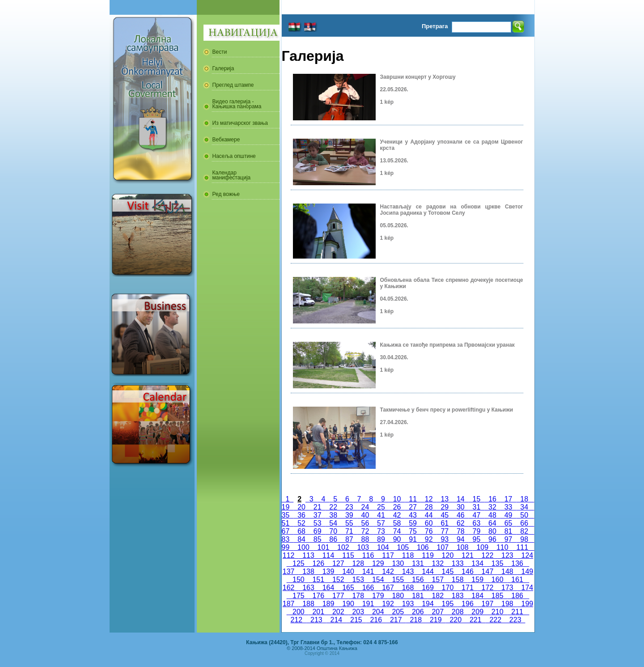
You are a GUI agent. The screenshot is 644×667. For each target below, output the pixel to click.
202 (338, 612)
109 (483, 547)
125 (298, 563)
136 (517, 563)
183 (458, 596)
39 (349, 515)
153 (358, 580)
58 (397, 523)
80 (492, 531)
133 (458, 563)
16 (492, 499)
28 (429, 507)
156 (418, 580)
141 (368, 571)
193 (408, 604)
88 (365, 539)
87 (349, 539)
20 (301, 507)
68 (301, 531)
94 (461, 539)
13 (445, 499)
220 (456, 620)
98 (524, 539)
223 (515, 620)
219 (436, 620)
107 (443, 547)
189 (328, 604)
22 (333, 507)
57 (381, 523)
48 (492, 515)
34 (524, 507)
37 (318, 515)
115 (348, 555)
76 (429, 531)
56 (365, 523)
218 (416, 620)
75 (413, 531)
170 (448, 588)
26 (397, 507)
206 (418, 612)
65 (508, 523)
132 (437, 563)
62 (461, 523)
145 (448, 571)
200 (298, 612)
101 (323, 547)
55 (349, 523)
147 (487, 571)
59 (413, 523)
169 (428, 588)
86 (333, 539)
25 (381, 507)
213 (316, 620)
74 (397, 531)
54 (333, 523)
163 (308, 588)
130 (398, 563)
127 (338, 563)
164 (328, 588)
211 (517, 612)
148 (507, 571)
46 (461, 515)
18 (524, 499)
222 (495, 620)
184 (477, 596)
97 (508, 539)
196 (467, 604)
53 (318, 523)
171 (467, 588)
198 (507, 604)
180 (398, 596)
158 (458, 580)
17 (508, 499)
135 (497, 563)
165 (348, 588)
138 (308, 571)
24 (365, 507)
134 (477, 563)
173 (507, 588)
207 (437, 612)
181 (418, 596)
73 (381, 531)
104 (383, 547)
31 (477, 507)
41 (381, 515)
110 (502, 547)
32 (492, 507)
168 (408, 588)
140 (348, 571)
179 (378, 596)
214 (336, 620)
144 (428, 571)
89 (381, 539)
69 (318, 531)
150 (298, 580)
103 (363, 547)
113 (308, 555)
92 (429, 539)
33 (508, 507)
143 (408, 571)
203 (358, 612)
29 (445, 507)
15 (477, 499)
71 (349, 531)
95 (477, 539)
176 (318, 596)
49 (508, 515)
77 (445, 531)
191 (368, 604)
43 (413, 515)
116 (368, 555)
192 (388, 604)
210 (497, 612)
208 (458, 612)
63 (477, 523)
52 (301, 523)
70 (333, 531)
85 (318, 539)
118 (408, 555)
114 (328, 555)
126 (318, 563)
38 (333, 515)
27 (413, 507)
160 (497, 580)
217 (396, 620)
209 (477, 612)
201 (318, 612)
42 (397, 515)
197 (487, 604)
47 (477, 515)
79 (477, 531)
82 (524, 531)
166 (368, 588)
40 (365, 515)
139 (328, 571)
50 (524, 515)
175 (298, 596)
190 (348, 604)
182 (437, 596)
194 (428, 604)
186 (517, 596)
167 (388, 588)
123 (507, 555)
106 (423, 547)
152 (338, 580)
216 (376, 620)
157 (437, 580)
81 (508, 531)
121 (467, 555)
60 (429, 523)
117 (388, 555)
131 (418, 563)
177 (338, 596)
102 (343, 547)
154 (378, 580)
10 (397, 499)
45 (445, 515)
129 (378, 563)
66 (524, 523)
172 (487, 588)
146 (467, 571)
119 (428, 555)
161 (517, 580)
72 (365, 531)
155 (398, 580)
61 (445, 523)
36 (301, 515)
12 (429, 499)
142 (388, 571)
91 (413, 539)
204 (378, 612)
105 (403, 547)
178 (358, 596)
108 (462, 547)
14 (461, 499)
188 (308, 604)
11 (413, 499)
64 (492, 523)
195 (448, 604)
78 (461, 531)
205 (398, 612)
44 (429, 515)
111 (522, 547)
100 (303, 547)
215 (356, 620)
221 (475, 620)
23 (349, 507)
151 (318, 580)
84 (301, 539)
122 (487, 555)
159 (477, 580)
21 (318, 507)
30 (461, 507)
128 (358, 563)
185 (497, 596)
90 (397, 539)
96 (492, 539)
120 (448, 555)
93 (445, 539)
